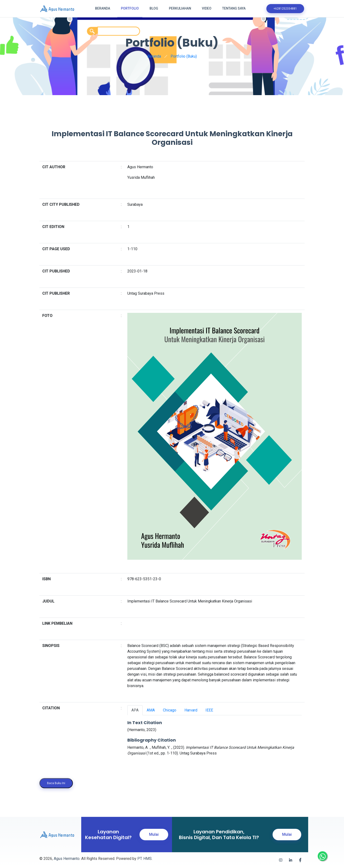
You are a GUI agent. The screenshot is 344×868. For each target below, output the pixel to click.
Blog (154, 8)
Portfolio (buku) (184, 56)
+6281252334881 (285, 9)
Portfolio (130, 8)
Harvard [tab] (191, 710)
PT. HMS (145, 859)
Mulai (154, 834)
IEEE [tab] (209, 710)
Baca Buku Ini (56, 783)
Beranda (103, 8)
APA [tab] (135, 710)
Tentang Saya (234, 8)
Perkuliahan (180, 8)
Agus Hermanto (67, 859)
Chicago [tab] (170, 710)
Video (207, 8)
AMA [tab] (151, 710)
